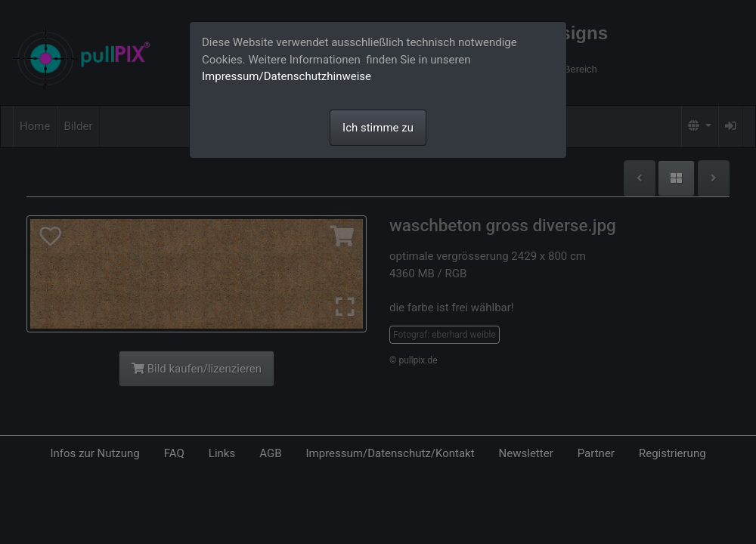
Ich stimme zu (378, 128)
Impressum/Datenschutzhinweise (287, 76)
